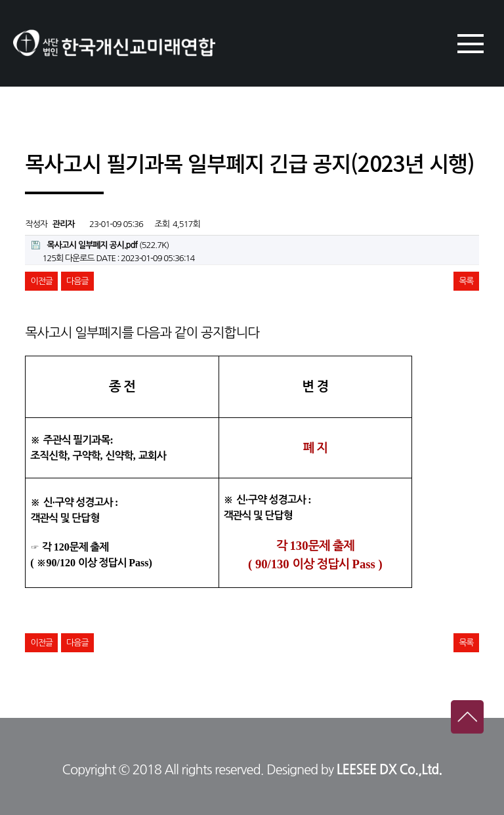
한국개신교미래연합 (114, 43)
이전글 (41, 281)
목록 (466, 281)
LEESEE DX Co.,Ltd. (389, 770)
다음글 (77, 281)
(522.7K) (100, 245)
